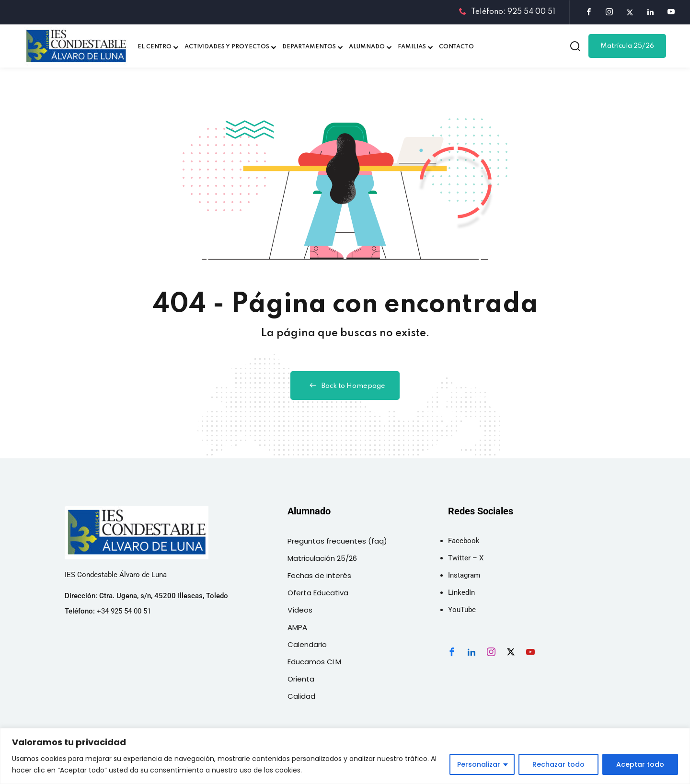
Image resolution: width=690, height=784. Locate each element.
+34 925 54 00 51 (124, 611)
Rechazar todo (558, 764)
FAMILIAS (412, 47)
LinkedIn (461, 592)
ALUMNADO (367, 47)
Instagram (464, 575)
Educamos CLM (314, 662)
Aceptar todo (640, 764)
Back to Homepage (345, 385)
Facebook (464, 541)
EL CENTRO (155, 47)
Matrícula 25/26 (627, 46)
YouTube (462, 610)
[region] (345, 756)
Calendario (307, 644)
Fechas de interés (319, 575)
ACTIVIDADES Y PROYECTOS (227, 47)
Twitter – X (466, 558)
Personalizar (479, 764)
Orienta (301, 679)
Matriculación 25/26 (322, 558)
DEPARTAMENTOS (309, 47)
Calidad (301, 696)
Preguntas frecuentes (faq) (337, 541)
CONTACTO (456, 47)
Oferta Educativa (318, 593)
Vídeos (300, 610)
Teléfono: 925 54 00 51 (507, 12)
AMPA (297, 627)
